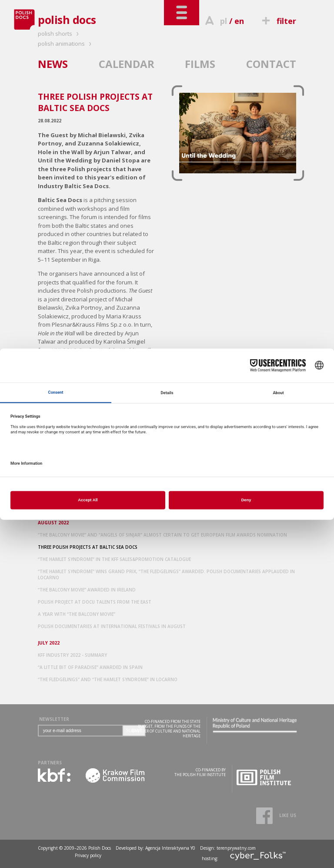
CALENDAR (127, 64)
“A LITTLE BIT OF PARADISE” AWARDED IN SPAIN (90, 667)
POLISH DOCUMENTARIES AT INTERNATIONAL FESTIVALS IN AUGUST (112, 626)
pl (224, 21)
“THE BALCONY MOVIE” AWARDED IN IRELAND (87, 590)
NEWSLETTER (54, 719)
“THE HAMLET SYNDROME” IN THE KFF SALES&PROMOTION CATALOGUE (114, 559)
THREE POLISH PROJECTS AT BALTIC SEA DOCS (88, 547)
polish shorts (60, 34)
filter (278, 21)
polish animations (66, 44)
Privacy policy (88, 855)
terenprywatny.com (236, 848)
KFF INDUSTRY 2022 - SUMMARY (72, 655)
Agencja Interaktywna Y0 (170, 848)
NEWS (53, 64)
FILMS (200, 64)
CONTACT (271, 64)
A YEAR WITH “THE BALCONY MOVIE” (77, 614)
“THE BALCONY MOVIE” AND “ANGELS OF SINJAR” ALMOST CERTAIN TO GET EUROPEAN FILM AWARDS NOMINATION (162, 535)
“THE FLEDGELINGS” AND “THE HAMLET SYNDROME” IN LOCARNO (108, 679)
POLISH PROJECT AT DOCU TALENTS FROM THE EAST (95, 602)
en (239, 21)
